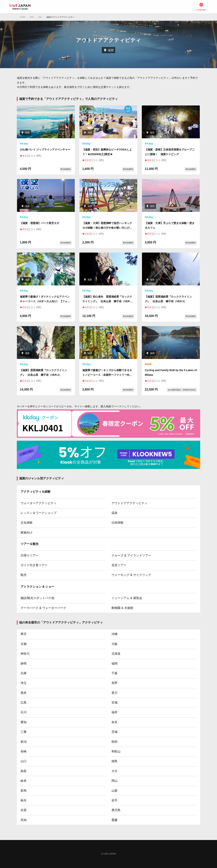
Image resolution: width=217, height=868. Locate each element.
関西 (32, 17)
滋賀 (40, 17)
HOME (23, 17)
